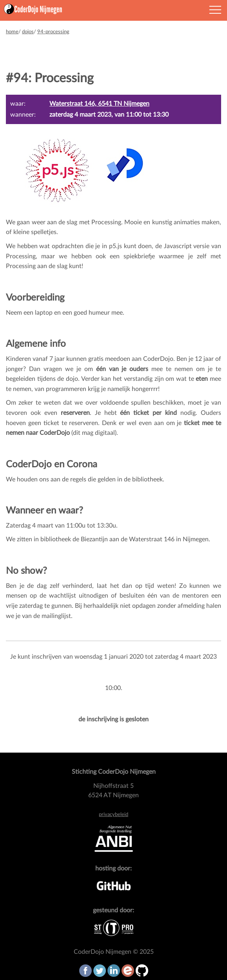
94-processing (53, 32)
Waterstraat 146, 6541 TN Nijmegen (99, 104)
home (12, 32)
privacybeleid (113, 814)
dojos (28, 32)
